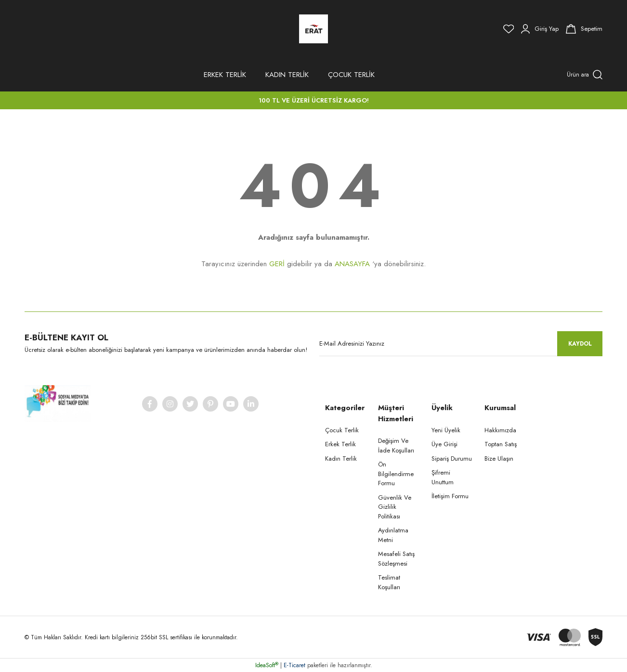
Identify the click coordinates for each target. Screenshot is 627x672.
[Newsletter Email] (461, 344)
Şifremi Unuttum (443, 477)
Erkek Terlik (340, 444)
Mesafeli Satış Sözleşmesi (396, 559)
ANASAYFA (352, 264)
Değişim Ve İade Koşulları (396, 446)
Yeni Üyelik (446, 430)
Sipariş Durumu (452, 459)
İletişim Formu (450, 496)
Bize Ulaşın (499, 459)
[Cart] (584, 29)
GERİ (277, 264)
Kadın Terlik (341, 459)
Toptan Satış (501, 444)
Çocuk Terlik (342, 430)
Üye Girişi (444, 444)
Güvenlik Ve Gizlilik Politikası (395, 507)
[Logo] (313, 29)
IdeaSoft (267, 665)
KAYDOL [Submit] (580, 344)
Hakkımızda (500, 430)
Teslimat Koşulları (389, 582)
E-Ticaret (294, 665)
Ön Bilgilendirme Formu (396, 474)
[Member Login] (540, 29)
